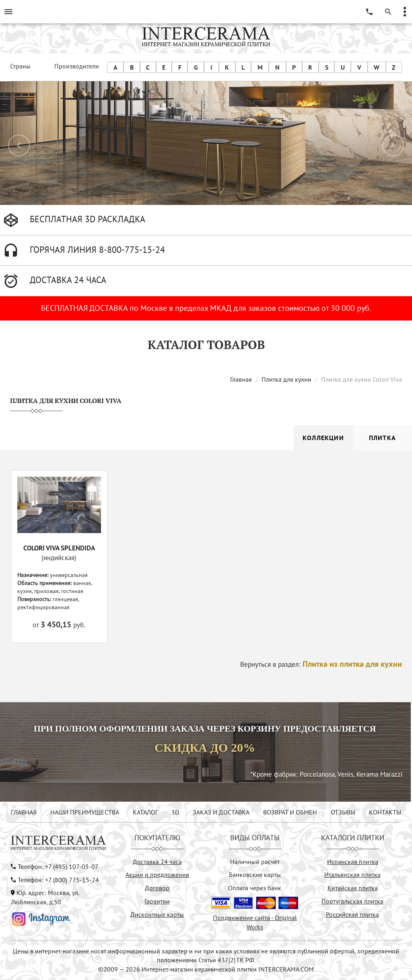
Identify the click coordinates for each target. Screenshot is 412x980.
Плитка (382, 438)
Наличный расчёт (255, 862)
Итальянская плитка (352, 875)
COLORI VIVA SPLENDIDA (59, 548)
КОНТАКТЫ (385, 812)
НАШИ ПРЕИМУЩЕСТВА (85, 812)
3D (175, 812)
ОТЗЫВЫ (343, 812)
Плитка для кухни (286, 379)
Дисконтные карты (157, 914)
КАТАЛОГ (145, 812)
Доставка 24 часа (157, 862)
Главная (241, 379)
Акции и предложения (157, 875)
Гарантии (157, 901)
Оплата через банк (255, 888)
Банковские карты (255, 875)
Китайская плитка (353, 888)
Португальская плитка (352, 901)
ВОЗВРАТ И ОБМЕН (290, 812)
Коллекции (323, 438)
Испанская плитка (353, 862)
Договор (157, 888)
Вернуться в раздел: (321, 664)
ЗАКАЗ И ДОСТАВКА (221, 812)
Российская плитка (352, 914)
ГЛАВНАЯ (24, 812)
